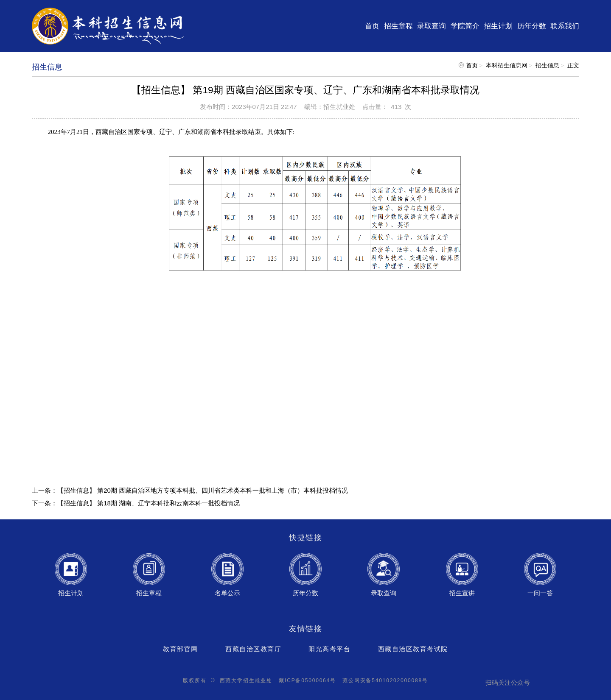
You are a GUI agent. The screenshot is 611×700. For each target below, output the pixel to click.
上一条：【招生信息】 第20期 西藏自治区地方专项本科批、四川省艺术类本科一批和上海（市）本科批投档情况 (190, 490)
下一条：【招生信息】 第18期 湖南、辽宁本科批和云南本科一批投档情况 (136, 503)
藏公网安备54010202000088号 (385, 680)
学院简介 (465, 26)
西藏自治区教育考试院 (413, 649)
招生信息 (547, 66)
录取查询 (432, 26)
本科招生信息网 (507, 66)
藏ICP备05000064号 (307, 680)
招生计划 (498, 26)
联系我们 (565, 26)
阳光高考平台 (329, 649)
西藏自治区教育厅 (253, 649)
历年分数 (532, 26)
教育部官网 (181, 649)
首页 (372, 26)
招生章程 (398, 26)
